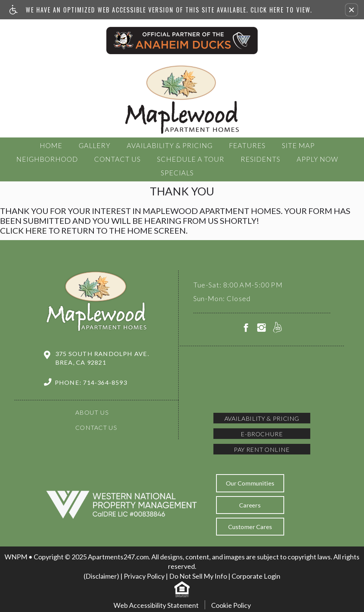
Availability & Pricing (170, 145)
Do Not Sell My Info (198, 576)
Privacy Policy (144, 576)
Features (247, 145)
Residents (261, 159)
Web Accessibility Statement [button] (156, 605)
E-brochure (262, 434)
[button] (352, 10)
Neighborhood (47, 159)
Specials (177, 173)
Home (51, 145)
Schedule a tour (191, 159)
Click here (23, 231)
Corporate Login (256, 576)
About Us (92, 412)
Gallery (95, 145)
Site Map (298, 145)
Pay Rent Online (262, 449)
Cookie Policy (231, 605)
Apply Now (317, 159)
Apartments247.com (118, 557)
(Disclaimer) (101, 576)
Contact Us (117, 159)
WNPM (16, 557)
